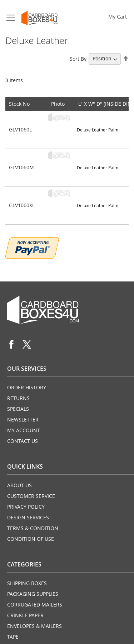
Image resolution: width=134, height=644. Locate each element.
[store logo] (39, 18)
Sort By (78, 58)
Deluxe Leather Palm (98, 130)
